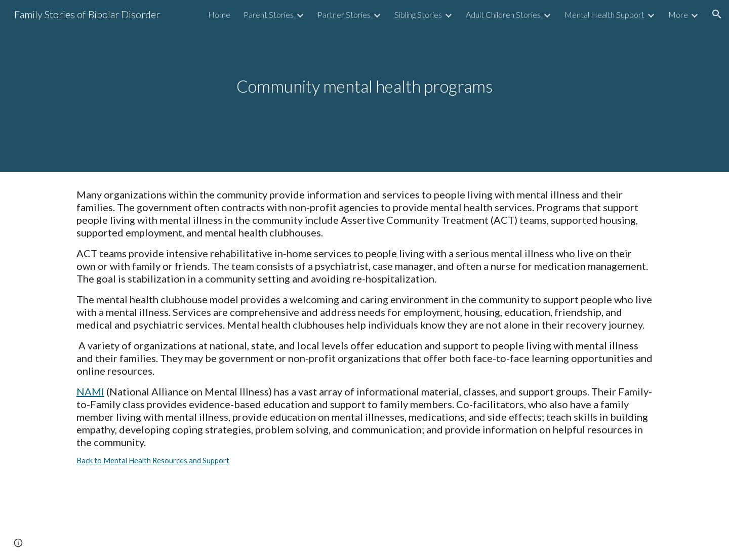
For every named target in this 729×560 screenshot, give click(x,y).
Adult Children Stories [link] (503, 14)
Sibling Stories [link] (418, 14)
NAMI (90, 391)
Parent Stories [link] (269, 14)
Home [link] (219, 14)
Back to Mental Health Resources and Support (153, 461)
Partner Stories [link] (344, 14)
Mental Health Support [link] (604, 14)
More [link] (678, 14)
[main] (364, 86)
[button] (717, 14)
